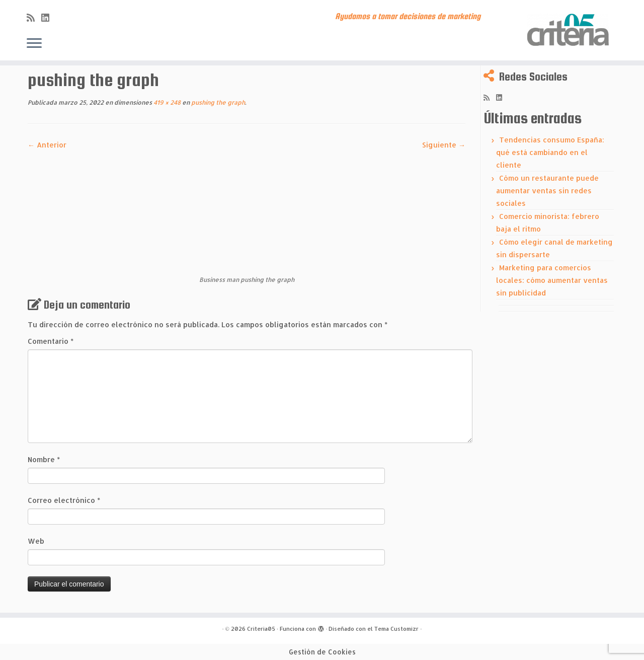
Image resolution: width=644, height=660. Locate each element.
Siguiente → (444, 145)
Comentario (51, 341)
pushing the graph (217, 102)
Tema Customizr (396, 629)
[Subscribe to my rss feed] (34, 17)
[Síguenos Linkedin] (49, 17)
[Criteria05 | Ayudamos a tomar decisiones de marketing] (570, 30)
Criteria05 (261, 629)
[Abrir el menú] (34, 44)
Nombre (44, 459)
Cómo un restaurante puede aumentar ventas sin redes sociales (547, 191)
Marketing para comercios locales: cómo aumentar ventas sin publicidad (552, 280)
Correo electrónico (64, 500)
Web (36, 541)
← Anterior (47, 145)
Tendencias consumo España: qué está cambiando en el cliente (550, 152)
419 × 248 (166, 102)
